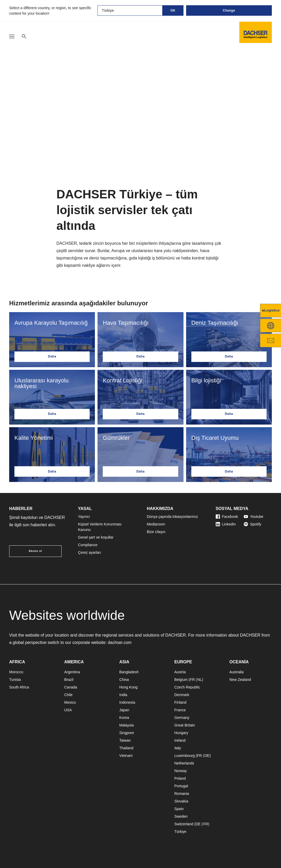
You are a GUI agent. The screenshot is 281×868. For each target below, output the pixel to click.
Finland (180, 702)
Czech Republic (187, 687)
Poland (180, 778)
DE (207, 756)
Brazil (69, 680)
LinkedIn (226, 524)
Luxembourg (185, 756)
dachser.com (120, 642)
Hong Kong (128, 687)
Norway (180, 771)
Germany (182, 718)
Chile (68, 695)
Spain (179, 809)
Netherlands (184, 763)
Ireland (180, 740)
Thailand (126, 748)
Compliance (88, 545)
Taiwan (125, 740)
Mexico (70, 702)
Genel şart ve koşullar (96, 537)
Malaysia (126, 725)
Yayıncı (84, 517)
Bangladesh (129, 672)
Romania (182, 794)
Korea (124, 718)
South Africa (19, 687)
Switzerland (184, 824)
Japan (124, 710)
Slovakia (181, 801)
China (124, 680)
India (123, 695)
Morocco (16, 672)
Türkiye (180, 832)
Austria (180, 672)
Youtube (254, 517)
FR (192, 680)
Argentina (72, 672)
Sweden (181, 816)
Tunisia (15, 680)
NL (199, 680)
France (180, 710)
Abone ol (36, 551)
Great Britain (185, 725)
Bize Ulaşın (156, 532)
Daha (52, 356)
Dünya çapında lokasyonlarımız (172, 517)
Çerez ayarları (90, 552)
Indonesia (127, 702)
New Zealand (240, 680)
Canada (71, 687)
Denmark (182, 695)
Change (229, 10)
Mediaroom (156, 524)
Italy (178, 748)
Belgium (181, 680)
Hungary (181, 733)
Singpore (127, 733)
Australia (236, 672)
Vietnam (126, 756)
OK (173, 10)
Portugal (181, 786)
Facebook (227, 517)
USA (68, 710)
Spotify (253, 524)
